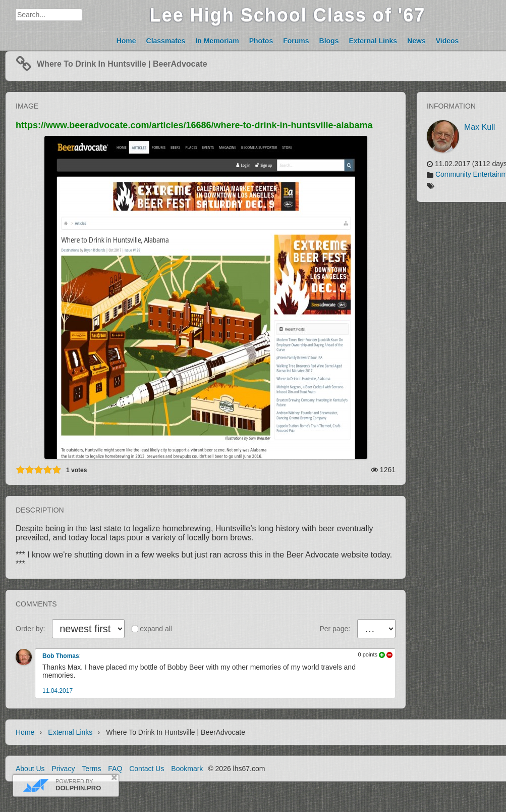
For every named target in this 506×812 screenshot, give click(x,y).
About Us (30, 769)
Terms (91, 769)
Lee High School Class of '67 (288, 15)
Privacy (63, 769)
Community (453, 174)
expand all (156, 629)
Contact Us (147, 769)
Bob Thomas (61, 656)
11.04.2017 (58, 691)
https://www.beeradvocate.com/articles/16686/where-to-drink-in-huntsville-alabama (194, 125)
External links (70, 732)
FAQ (115, 769)
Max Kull (480, 127)
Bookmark (187, 769)
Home (25, 732)
